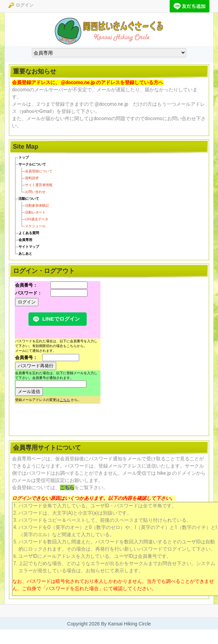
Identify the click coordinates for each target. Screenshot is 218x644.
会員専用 (25, 240)
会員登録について (39, 171)
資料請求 (32, 178)
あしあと (25, 254)
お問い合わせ (35, 192)
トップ (24, 157)
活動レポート (35, 212)
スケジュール (35, 226)
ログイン (25, 5)
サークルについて (32, 164)
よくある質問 (29, 233)
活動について (29, 199)
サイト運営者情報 (39, 185)
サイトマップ (29, 247)
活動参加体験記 (37, 205)
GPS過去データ (37, 219)
